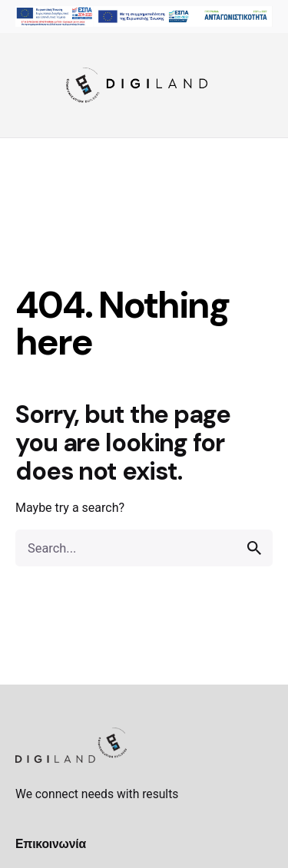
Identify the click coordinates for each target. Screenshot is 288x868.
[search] (254, 548)
